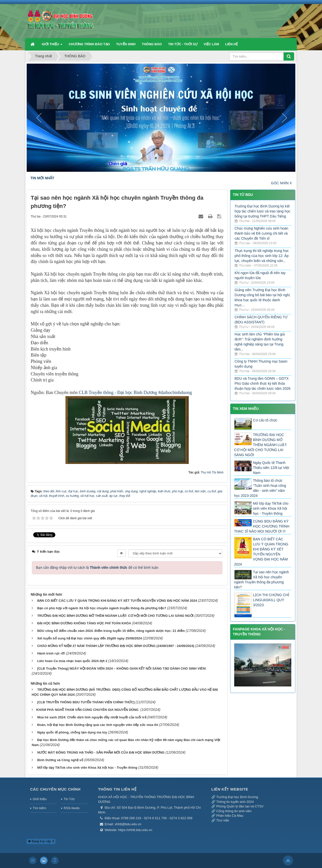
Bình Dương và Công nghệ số (60, 760)
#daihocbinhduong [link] (175, 393)
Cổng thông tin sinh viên (234, 811)
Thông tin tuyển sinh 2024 (235, 802)
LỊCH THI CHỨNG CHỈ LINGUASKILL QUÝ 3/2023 (271, 600)
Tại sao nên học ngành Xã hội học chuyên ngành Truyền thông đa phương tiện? (262, 580)
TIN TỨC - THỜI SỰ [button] (183, 44)
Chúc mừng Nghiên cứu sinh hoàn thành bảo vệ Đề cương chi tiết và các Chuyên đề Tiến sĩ (261, 233)
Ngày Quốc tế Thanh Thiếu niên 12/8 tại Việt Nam (271, 468)
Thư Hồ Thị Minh (212, 472)
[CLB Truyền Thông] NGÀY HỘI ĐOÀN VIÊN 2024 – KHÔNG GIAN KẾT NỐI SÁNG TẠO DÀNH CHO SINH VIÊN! (122, 668)
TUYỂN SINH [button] (126, 44)
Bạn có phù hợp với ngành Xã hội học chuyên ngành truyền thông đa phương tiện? (102, 608)
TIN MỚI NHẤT (42, 178)
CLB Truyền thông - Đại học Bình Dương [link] (118, 393)
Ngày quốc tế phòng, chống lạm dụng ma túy (72, 732)
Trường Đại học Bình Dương (237, 797)
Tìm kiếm (39, 808)
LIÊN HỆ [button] (231, 44)
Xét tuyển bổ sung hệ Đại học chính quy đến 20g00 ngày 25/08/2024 (90, 638)
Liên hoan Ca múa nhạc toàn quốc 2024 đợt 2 (72, 661)
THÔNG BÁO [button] (152, 44)
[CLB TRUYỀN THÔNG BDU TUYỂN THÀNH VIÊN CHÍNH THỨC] (86, 702)
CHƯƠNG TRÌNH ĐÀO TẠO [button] (89, 44)
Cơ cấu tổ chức (265, 420)
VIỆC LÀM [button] (211, 44)
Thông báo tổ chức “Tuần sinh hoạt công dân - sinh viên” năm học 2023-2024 (260, 488)
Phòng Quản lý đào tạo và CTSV (240, 806)
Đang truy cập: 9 (41, 841)
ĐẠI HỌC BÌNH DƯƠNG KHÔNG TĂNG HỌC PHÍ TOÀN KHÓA (84, 623)
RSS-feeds (72, 808)
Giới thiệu (40, 799)
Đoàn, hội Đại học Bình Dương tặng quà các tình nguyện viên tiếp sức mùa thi (98, 725)
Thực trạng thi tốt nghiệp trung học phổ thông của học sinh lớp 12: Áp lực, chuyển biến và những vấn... (262, 256)
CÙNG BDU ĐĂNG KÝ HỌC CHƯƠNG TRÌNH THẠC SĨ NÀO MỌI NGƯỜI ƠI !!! (262, 526)
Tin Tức (69, 799)
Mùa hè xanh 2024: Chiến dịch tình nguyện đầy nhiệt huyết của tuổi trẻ (92, 717)
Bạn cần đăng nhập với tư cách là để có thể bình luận (97, 568)
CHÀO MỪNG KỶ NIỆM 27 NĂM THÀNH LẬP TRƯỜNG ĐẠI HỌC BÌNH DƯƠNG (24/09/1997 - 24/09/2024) (116, 646)
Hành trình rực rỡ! (51, 653)
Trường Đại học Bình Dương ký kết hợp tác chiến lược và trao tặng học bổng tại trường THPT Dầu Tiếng (263, 211)
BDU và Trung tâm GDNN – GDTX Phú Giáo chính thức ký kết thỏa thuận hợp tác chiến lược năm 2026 (263, 383)
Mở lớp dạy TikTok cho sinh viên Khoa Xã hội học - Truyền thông (87, 768)
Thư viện (223, 820)
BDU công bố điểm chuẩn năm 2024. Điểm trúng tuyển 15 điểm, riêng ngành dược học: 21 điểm (111, 631)
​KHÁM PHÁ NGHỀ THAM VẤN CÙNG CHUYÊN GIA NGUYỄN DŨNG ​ (88, 710)
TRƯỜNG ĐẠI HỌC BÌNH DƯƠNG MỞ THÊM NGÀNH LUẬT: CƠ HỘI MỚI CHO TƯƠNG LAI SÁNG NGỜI (115, 616)
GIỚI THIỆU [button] (52, 46)
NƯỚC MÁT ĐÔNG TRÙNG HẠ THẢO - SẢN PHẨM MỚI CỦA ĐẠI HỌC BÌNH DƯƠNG (101, 752)
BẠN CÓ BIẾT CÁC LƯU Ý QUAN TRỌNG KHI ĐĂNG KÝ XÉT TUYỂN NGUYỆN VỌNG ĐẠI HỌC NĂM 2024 (117, 601)
